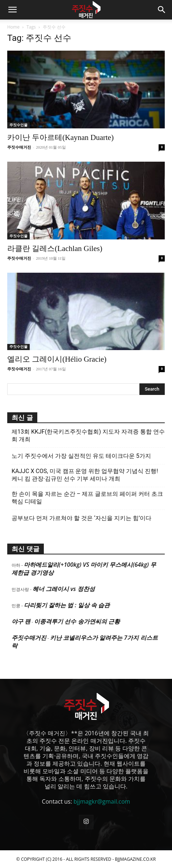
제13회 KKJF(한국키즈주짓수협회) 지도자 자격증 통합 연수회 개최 (88, 435)
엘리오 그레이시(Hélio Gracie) (57, 359)
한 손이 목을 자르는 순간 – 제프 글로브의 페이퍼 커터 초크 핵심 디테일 (87, 498)
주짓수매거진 (19, 147)
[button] (12, 10)
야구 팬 (21, 621)
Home (13, 27)
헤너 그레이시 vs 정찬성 (64, 589)
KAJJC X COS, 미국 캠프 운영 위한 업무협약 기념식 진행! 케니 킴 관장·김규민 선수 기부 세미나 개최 (85, 475)
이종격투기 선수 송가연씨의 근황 (77, 621)
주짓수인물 (18, 125)
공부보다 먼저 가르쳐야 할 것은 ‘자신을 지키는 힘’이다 (81, 518)
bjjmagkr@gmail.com (102, 801)
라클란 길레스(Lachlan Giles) (55, 248)
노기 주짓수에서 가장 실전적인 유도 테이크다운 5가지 (81, 456)
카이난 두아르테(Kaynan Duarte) (60, 137)
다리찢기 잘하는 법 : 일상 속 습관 (67, 605)
